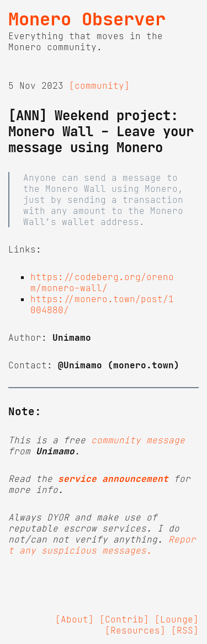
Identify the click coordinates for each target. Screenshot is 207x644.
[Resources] (135, 630)
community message (138, 440)
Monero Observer (87, 19)
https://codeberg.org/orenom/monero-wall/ (102, 282)
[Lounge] (177, 619)
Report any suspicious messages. (102, 545)
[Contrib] (124, 619)
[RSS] (185, 630)
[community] (99, 85)
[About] (75, 619)
